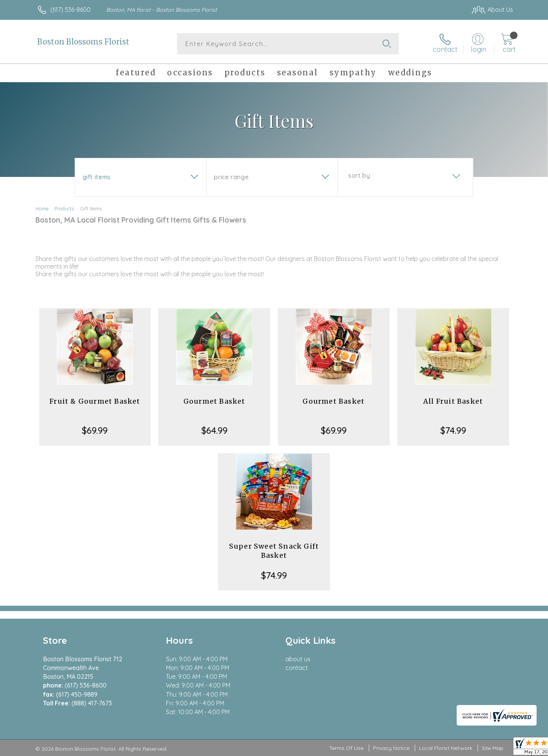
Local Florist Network (446, 748)
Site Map (493, 748)
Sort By (359, 175)
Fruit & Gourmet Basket (95, 401)
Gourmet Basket (214, 401)
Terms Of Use (346, 748)
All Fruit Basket (453, 401)
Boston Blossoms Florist (83, 42)
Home (42, 208)
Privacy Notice (391, 748)
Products (64, 208)
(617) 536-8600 (70, 10)
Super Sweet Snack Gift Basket (274, 551)
